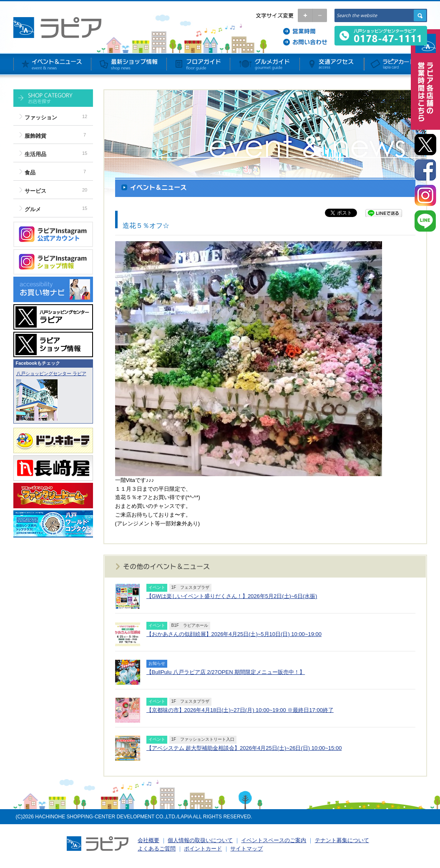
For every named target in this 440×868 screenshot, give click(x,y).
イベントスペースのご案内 (274, 840)
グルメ (33, 209)
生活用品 (35, 154)
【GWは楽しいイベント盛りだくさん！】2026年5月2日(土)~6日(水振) (232, 596)
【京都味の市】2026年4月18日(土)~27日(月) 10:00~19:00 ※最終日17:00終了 (240, 710)
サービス (35, 191)
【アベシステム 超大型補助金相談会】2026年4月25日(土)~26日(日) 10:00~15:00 (244, 748)
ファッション (41, 117)
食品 (30, 173)
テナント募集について (342, 840)
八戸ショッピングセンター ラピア (51, 373)
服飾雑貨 (35, 136)
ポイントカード (203, 849)
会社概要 (148, 840)
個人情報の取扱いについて (200, 840)
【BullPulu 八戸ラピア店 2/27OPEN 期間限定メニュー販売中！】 (226, 672)
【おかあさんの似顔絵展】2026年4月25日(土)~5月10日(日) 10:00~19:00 (234, 634)
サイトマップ (246, 849)
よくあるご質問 (157, 849)
